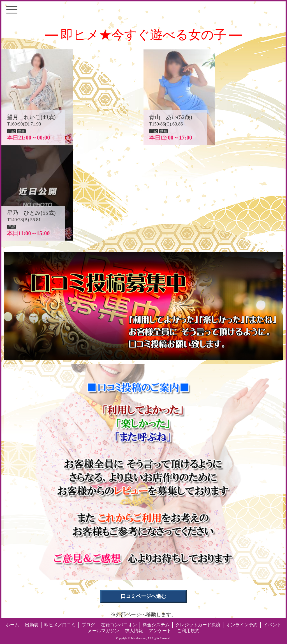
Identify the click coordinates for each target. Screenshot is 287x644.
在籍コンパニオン (119, 625)
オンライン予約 (242, 625)
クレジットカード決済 (198, 625)
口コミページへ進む (143, 596)
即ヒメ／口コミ (60, 625)
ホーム (12, 625)
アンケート (160, 631)
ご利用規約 (188, 631)
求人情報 (134, 631)
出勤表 (32, 625)
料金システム (156, 625)
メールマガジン (103, 631)
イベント (272, 625)
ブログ (88, 625)
